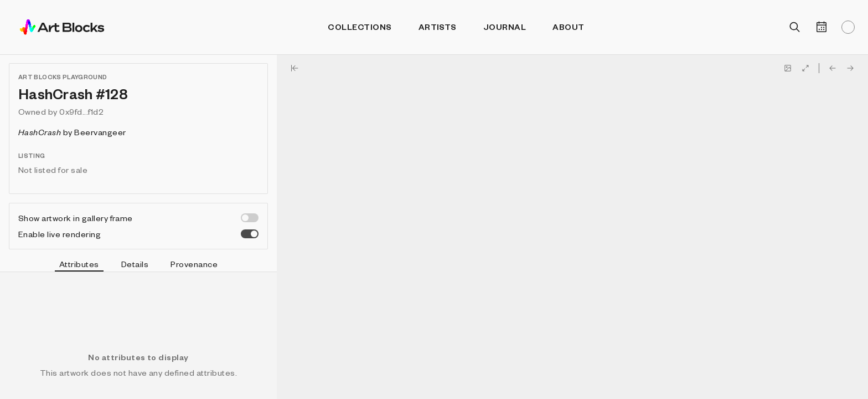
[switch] (250, 218)
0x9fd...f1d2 (81, 111)
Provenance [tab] (194, 264)
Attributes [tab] (79, 265)
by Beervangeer (72, 132)
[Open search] (795, 27)
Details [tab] (135, 264)
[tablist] (138, 265)
